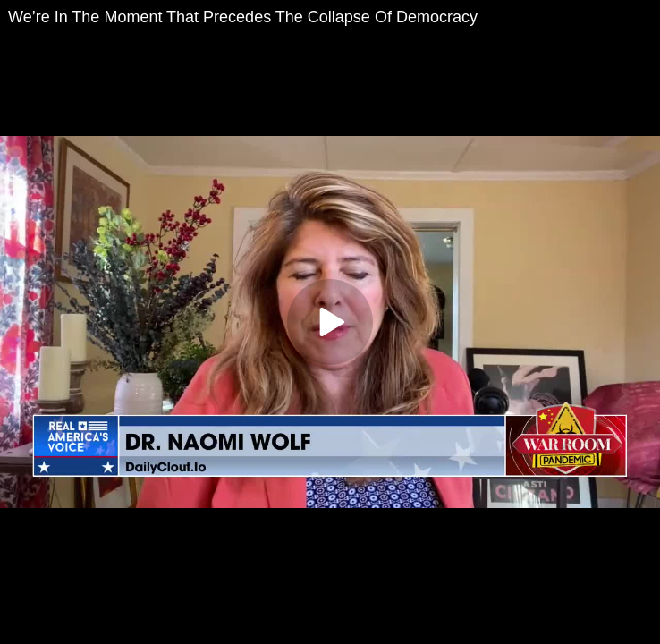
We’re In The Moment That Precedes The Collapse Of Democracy (243, 17)
